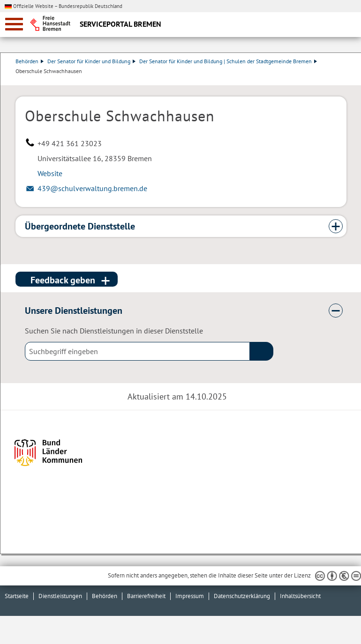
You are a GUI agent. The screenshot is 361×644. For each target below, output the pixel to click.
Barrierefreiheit (146, 596)
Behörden (30, 61)
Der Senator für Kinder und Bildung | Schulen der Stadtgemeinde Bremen (228, 61)
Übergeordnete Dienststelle (80, 226)
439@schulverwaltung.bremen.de (92, 188)
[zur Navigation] (14, 24)
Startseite (17, 596)
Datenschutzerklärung (242, 596)
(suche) (262, 351)
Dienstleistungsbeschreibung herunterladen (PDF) (345, 81)
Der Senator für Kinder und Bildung (91, 61)
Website (50, 173)
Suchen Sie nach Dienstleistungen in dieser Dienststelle (114, 331)
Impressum (190, 596)
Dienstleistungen (60, 596)
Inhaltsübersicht (300, 596)
